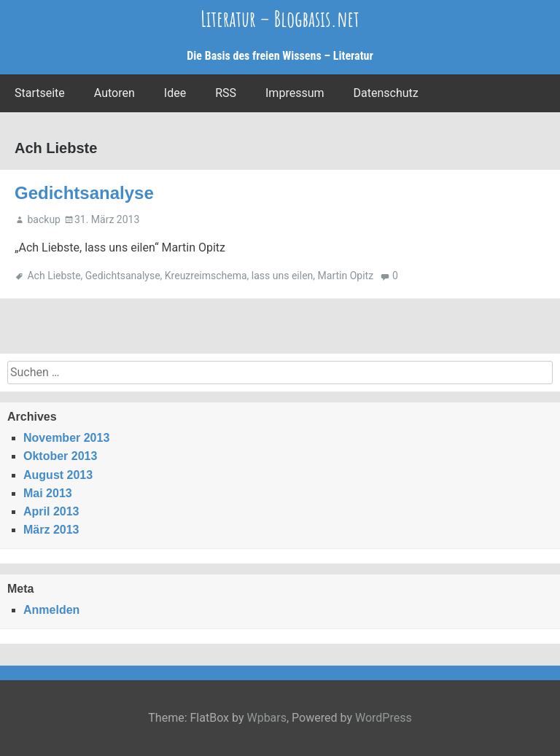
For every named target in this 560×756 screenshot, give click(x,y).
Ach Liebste (54, 276)
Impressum (295, 93)
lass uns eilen (282, 276)
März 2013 (51, 530)
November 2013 (66, 438)
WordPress (384, 718)
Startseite (40, 93)
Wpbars (267, 718)
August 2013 (58, 475)
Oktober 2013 (60, 456)
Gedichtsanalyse (84, 193)
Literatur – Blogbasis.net (280, 19)
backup (43, 219)
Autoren (114, 93)
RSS (226, 93)
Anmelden (51, 610)
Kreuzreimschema (206, 276)
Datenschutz (386, 93)
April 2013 (51, 511)
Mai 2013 (48, 493)
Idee (175, 93)
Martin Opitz (346, 276)
